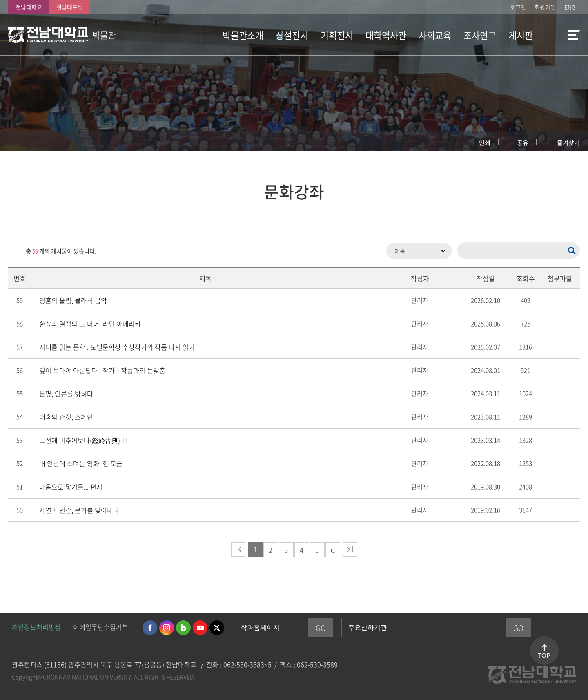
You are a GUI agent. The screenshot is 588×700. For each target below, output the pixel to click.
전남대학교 (29, 7)
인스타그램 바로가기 (167, 628)
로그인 (518, 7)
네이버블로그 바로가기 (183, 628)
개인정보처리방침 (36, 627)
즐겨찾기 (568, 143)
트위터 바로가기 (217, 628)
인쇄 (485, 143)
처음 (238, 549)
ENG (570, 7)
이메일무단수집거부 (101, 627)
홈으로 (22, 141)
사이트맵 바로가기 (559, 35)
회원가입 (545, 7)
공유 (523, 143)
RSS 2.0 (14, 251)
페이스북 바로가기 (150, 628)
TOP (544, 655)
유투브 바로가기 (200, 628)
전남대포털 (70, 7)
